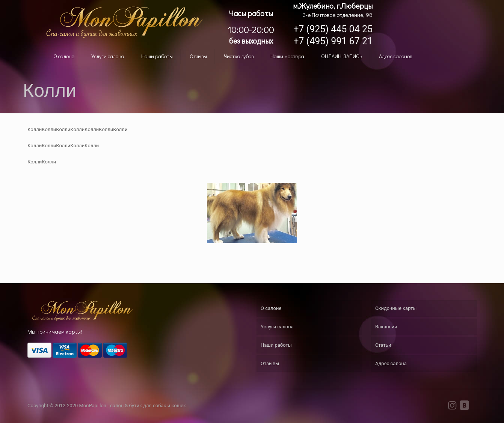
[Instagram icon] (452, 407)
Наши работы (276, 345)
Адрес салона (391, 363)
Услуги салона (277, 327)
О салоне (271, 308)
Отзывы (270, 363)
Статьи (383, 345)
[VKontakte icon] (464, 407)
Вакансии (386, 327)
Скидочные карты (396, 308)
